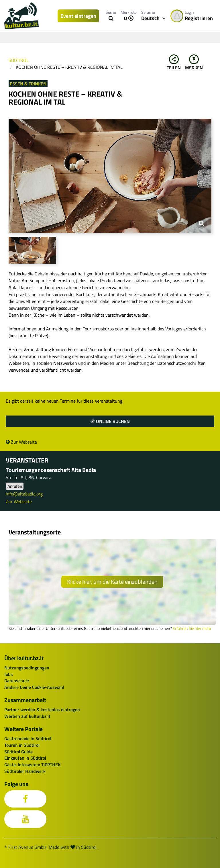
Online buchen (110, 421)
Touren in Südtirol (22, 745)
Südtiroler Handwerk (25, 771)
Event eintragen (78, 16)
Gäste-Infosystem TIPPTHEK (32, 765)
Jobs (9, 674)
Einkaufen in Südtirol (25, 758)
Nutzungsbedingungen (27, 668)
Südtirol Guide (18, 752)
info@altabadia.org (24, 494)
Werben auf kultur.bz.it (27, 716)
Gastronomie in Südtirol (28, 738)
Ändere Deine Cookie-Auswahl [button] (34, 687)
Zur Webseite (21, 442)
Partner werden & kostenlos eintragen (42, 710)
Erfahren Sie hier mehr (192, 628)
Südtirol (19, 60)
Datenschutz (17, 681)
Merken (194, 63)
